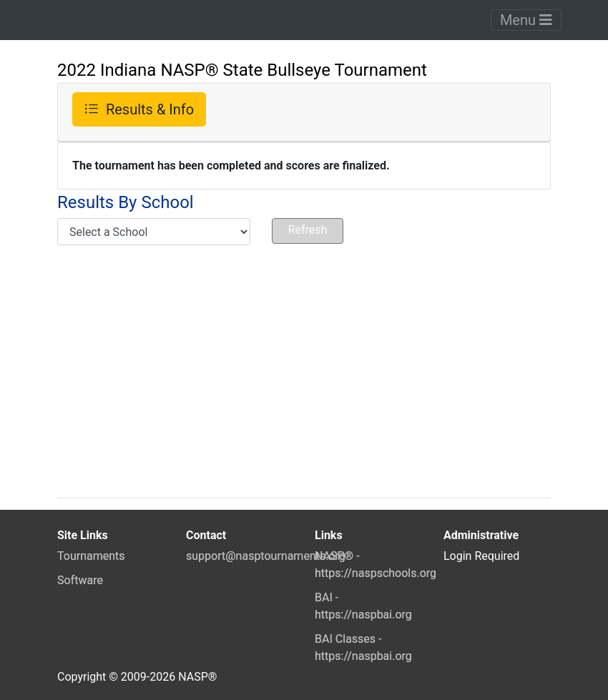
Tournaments (91, 556)
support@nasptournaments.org (266, 556)
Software (80, 580)
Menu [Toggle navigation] (526, 20)
